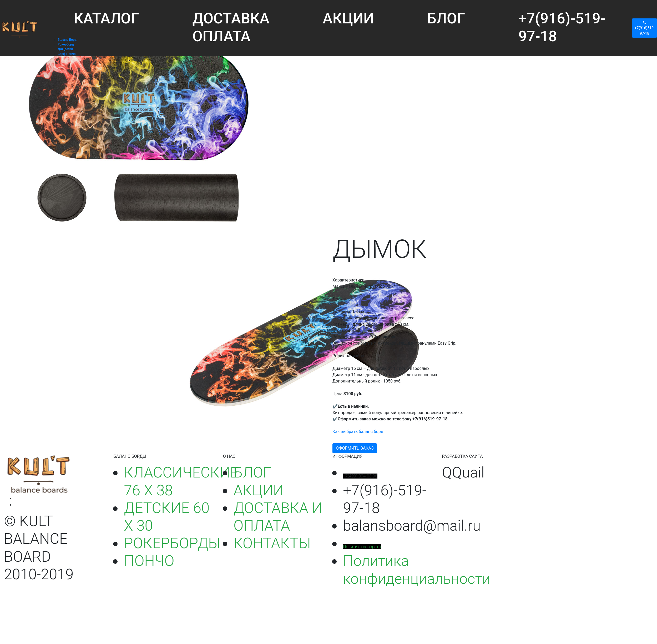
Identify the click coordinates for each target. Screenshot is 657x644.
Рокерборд (66, 44)
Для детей (65, 49)
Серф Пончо (67, 54)
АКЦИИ (348, 18)
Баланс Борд (67, 40)
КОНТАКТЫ (272, 543)
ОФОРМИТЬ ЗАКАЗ (355, 448)
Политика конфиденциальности (417, 570)
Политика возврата (362, 547)
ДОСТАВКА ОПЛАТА (231, 27)
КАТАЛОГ (107, 18)
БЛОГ (446, 18)
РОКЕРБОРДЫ (172, 543)
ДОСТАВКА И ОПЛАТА (278, 517)
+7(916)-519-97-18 (562, 27)
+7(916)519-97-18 (645, 28)
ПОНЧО (149, 561)
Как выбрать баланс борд (358, 432)
